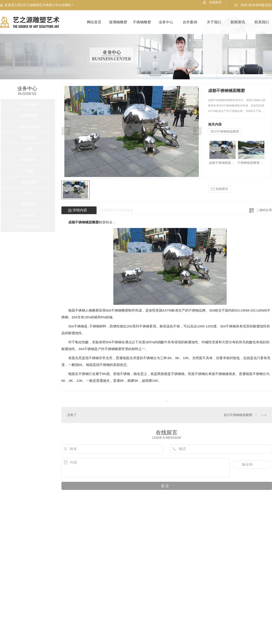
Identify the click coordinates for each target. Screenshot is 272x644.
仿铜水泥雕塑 (29, 127)
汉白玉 (29, 193)
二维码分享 (264, 210)
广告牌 (29, 171)
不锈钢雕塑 (142, 22)
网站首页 (94, 22)
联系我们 (262, 22)
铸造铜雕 (29, 204)
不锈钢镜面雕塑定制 (251, 163)
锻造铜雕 (29, 182)
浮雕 (29, 149)
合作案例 (190, 22)
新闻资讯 (238, 22)
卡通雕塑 (29, 138)
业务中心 (166, 22)
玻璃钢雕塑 (118, 22)
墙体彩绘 (29, 160)
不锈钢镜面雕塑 (29, 226)
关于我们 (214, 22)
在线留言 (215, 2)
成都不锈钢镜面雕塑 (222, 163)
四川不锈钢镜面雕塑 (225, 131)
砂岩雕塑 (29, 215)
